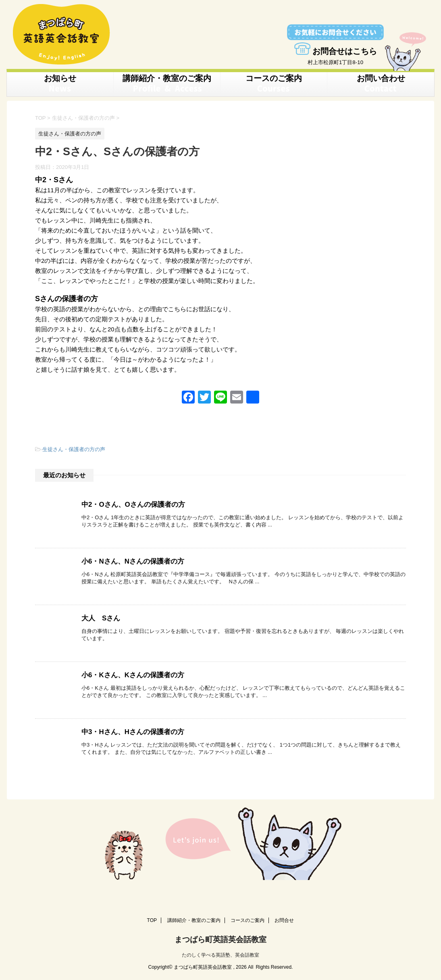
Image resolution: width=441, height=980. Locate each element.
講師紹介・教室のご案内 (167, 84)
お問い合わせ (381, 84)
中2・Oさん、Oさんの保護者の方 (130, 503)
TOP (152, 919)
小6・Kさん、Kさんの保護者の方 (130, 674)
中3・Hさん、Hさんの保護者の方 (130, 731)
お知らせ (60, 84)
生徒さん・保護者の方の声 (74, 448)
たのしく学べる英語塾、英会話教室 (220, 953)
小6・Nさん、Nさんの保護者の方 (130, 560)
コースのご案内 (274, 84)
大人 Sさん (100, 617)
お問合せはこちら (336, 51)
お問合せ (284, 919)
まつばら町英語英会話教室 (220, 938)
